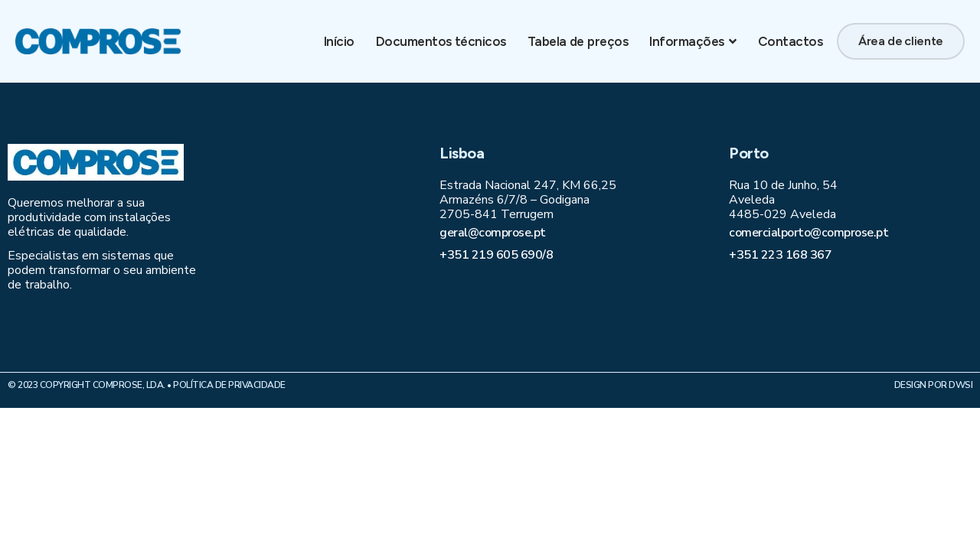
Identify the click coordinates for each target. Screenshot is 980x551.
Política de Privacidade (229, 385)
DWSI (960, 385)
